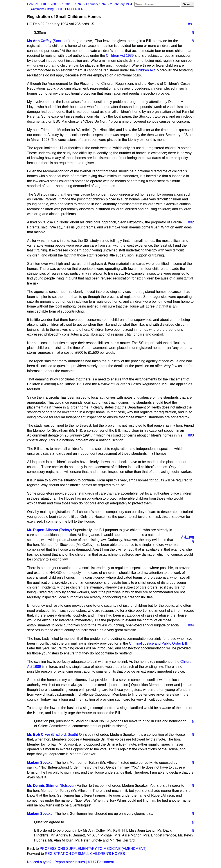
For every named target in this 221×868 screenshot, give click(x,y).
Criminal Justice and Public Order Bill (158, 643)
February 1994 (96, 4)
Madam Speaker (41, 763)
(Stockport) (61, 41)
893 (191, 435)
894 (191, 625)
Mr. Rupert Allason (43, 530)
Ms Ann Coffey (39, 41)
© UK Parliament (101, 862)
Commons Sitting (43, 9)
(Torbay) (66, 530)
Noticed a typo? (39, 862)
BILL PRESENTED (71, 9)
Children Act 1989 (120, 56)
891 (191, 24)
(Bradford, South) (65, 735)
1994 (79, 4)
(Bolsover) (68, 786)
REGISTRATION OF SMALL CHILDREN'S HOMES (85, 854)
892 (191, 222)
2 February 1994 (121, 4)
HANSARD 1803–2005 (42, 4)
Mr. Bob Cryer (39, 735)
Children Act (145, 70)
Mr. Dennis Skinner (43, 786)
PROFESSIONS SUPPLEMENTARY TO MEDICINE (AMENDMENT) (93, 849)
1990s (67, 4)
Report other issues (70, 862)
